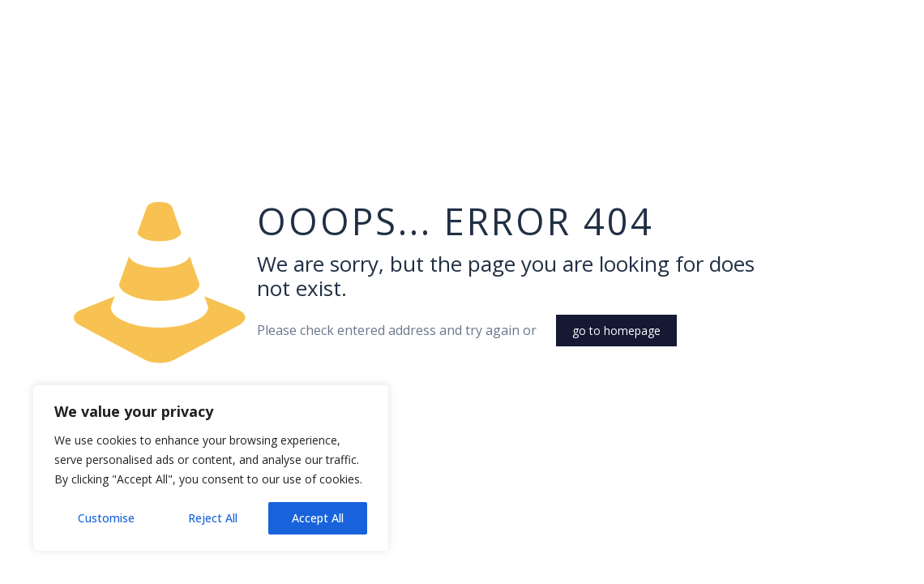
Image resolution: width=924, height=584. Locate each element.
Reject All (213, 518)
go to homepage (616, 331)
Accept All (318, 518)
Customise (106, 518)
